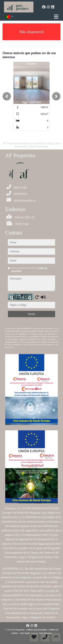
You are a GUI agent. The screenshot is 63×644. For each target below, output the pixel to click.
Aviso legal (25, 633)
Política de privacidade (37, 630)
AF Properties (18, 630)
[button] (7, 96)
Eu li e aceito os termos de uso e (29, 269)
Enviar (32, 314)
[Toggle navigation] (56, 17)
